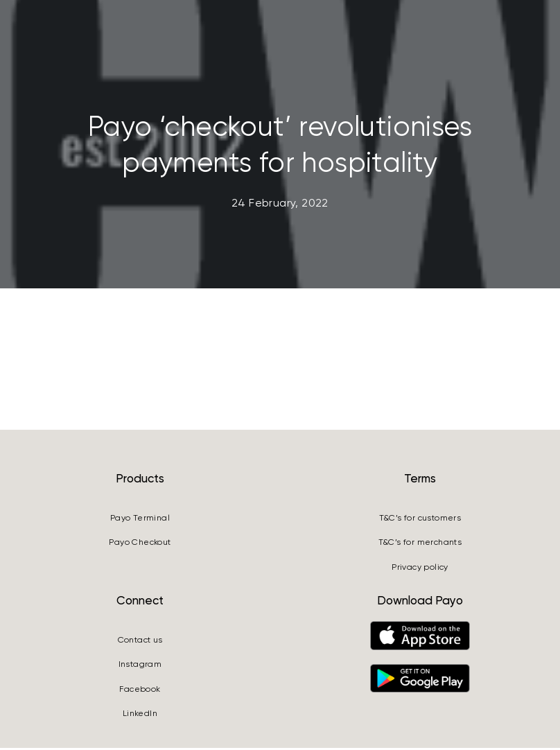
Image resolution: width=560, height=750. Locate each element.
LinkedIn (140, 715)
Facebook (140, 690)
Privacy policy (420, 568)
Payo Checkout (140, 544)
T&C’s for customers (420, 520)
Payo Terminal (140, 520)
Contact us (140, 642)
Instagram (140, 666)
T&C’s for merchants (420, 544)
